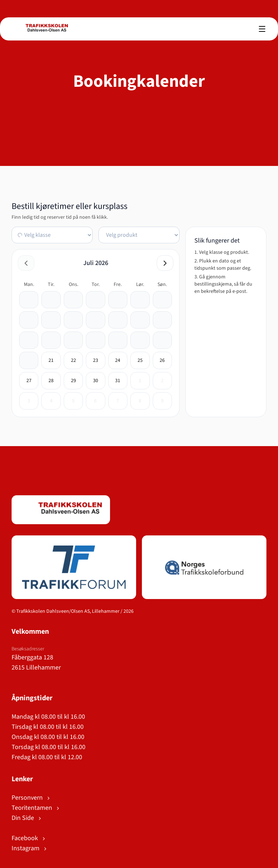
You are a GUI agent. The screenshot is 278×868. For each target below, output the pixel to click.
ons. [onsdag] (73, 285)
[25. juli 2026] (140, 360)
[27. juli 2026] (29, 381)
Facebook (29, 838)
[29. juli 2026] (73, 381)
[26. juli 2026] (162, 360)
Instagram (30, 848)
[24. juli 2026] (118, 360)
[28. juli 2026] (51, 381)
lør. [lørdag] (140, 285)
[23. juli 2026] (96, 360)
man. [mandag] (29, 285)
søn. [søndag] (162, 285)
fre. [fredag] (118, 285)
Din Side (27, 818)
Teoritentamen (36, 808)
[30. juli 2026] (96, 381)
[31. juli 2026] (118, 381)
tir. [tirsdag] (51, 285)
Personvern (31, 798)
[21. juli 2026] (51, 360)
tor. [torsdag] (96, 285)
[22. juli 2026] (73, 360)
